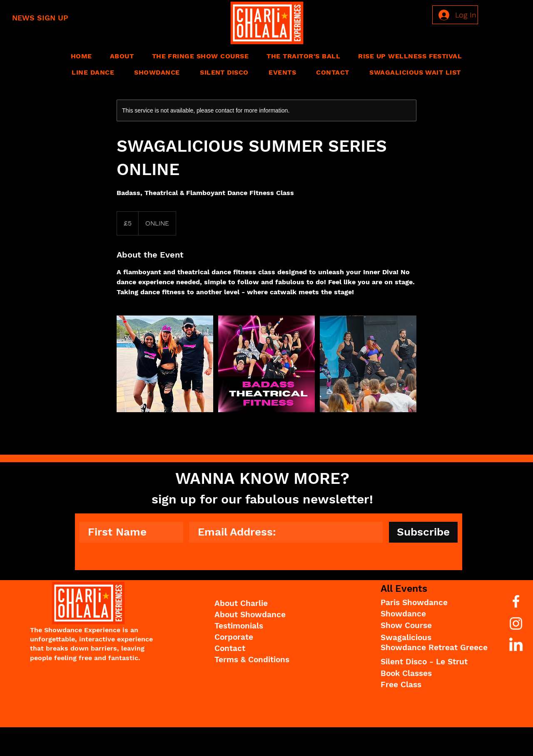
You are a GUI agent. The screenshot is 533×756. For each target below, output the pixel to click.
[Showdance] (425, 614)
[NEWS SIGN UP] (51, 18)
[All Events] (425, 589)
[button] (122, 56)
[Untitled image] (165, 364)
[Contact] (260, 649)
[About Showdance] (260, 615)
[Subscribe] (423, 532)
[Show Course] (425, 626)
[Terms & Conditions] (260, 660)
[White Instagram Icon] (516, 623)
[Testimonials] (260, 626)
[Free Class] (425, 685)
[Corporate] (260, 638)
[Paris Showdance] (424, 603)
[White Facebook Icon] (516, 601)
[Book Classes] (425, 674)
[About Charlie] (260, 604)
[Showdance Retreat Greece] (434, 648)
